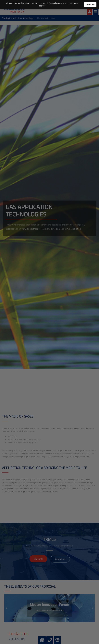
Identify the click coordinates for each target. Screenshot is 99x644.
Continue (90, 5)
